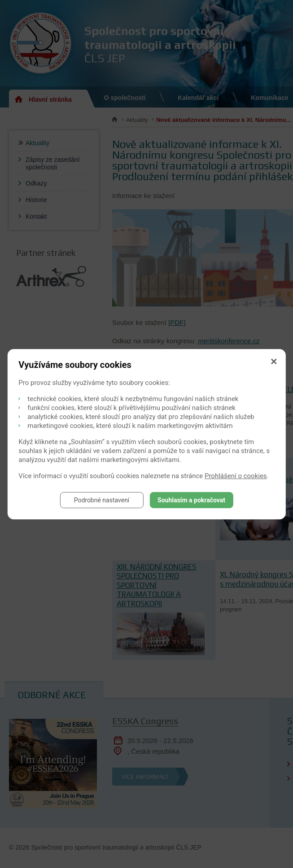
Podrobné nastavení (102, 500)
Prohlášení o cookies (236, 476)
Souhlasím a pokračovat (191, 500)
